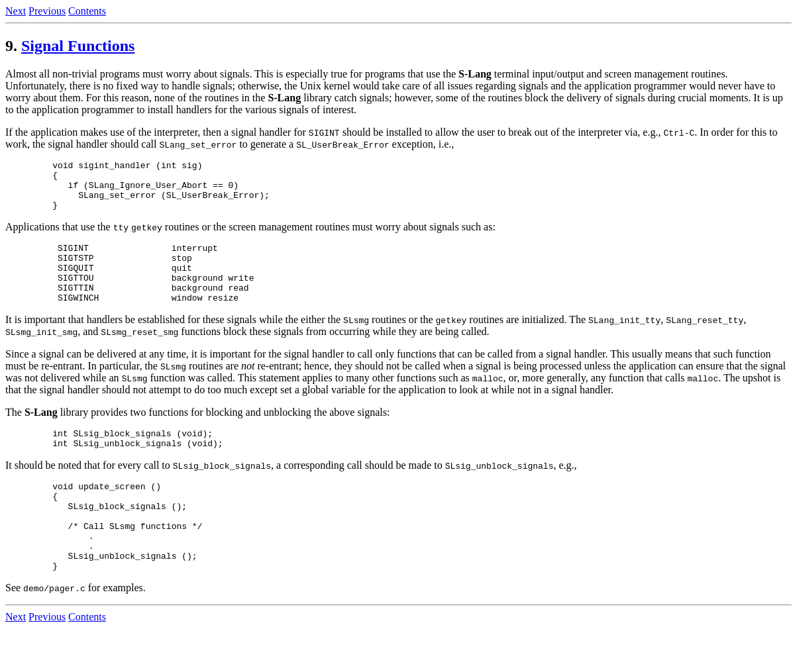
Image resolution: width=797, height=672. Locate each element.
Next (16, 11)
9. (11, 46)
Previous (47, 11)
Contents (87, 11)
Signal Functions (78, 46)
